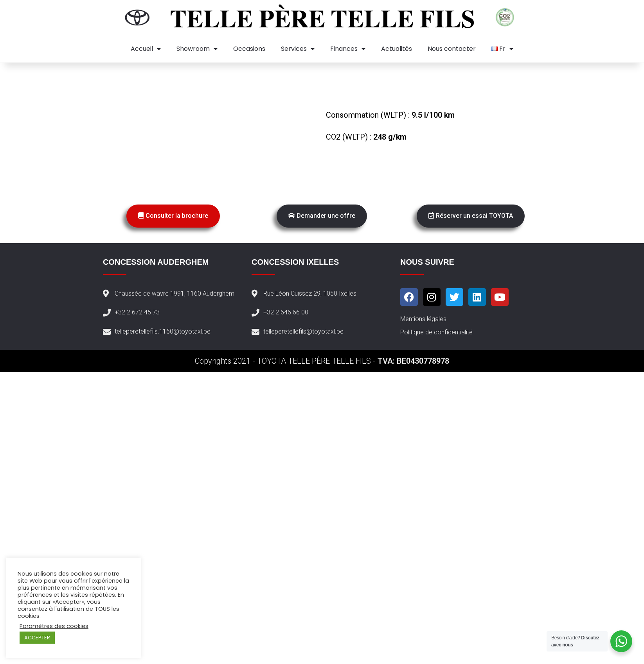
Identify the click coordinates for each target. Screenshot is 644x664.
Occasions (249, 49)
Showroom (197, 49)
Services (298, 49)
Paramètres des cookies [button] (54, 626)
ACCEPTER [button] (37, 638)
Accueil (146, 49)
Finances (348, 49)
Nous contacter (452, 49)
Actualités (397, 49)
